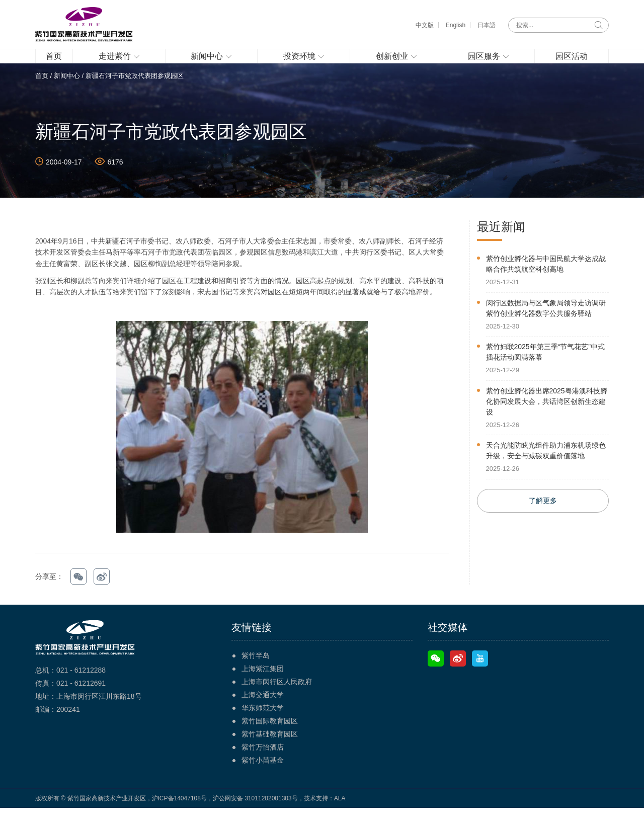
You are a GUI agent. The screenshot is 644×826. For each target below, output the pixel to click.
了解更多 (543, 519)
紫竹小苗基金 (263, 778)
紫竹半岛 (256, 674)
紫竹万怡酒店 (263, 765)
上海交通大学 (263, 713)
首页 (42, 94)
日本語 (487, 25)
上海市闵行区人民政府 (277, 700)
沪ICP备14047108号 (179, 816)
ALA (340, 816)
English (456, 25)
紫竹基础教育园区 (270, 752)
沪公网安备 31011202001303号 (255, 816)
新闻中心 (67, 94)
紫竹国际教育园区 (270, 739)
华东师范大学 (263, 726)
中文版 (425, 25)
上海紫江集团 (263, 687)
